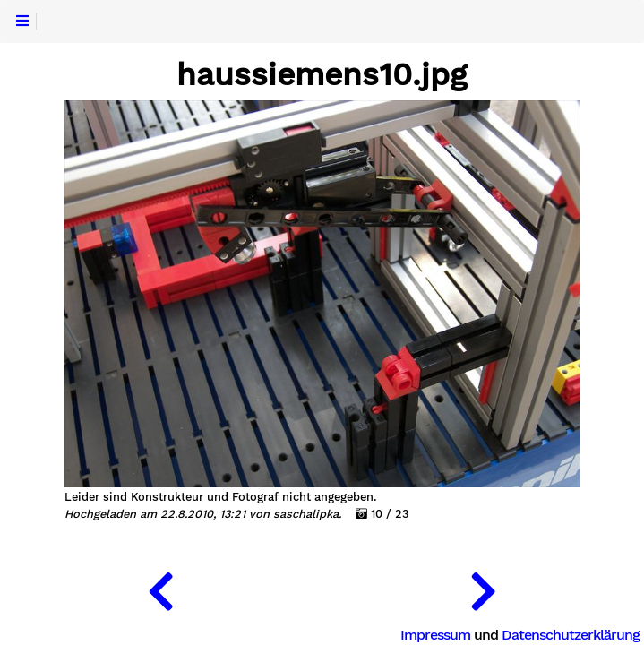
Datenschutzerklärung (571, 635)
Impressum (435, 635)
